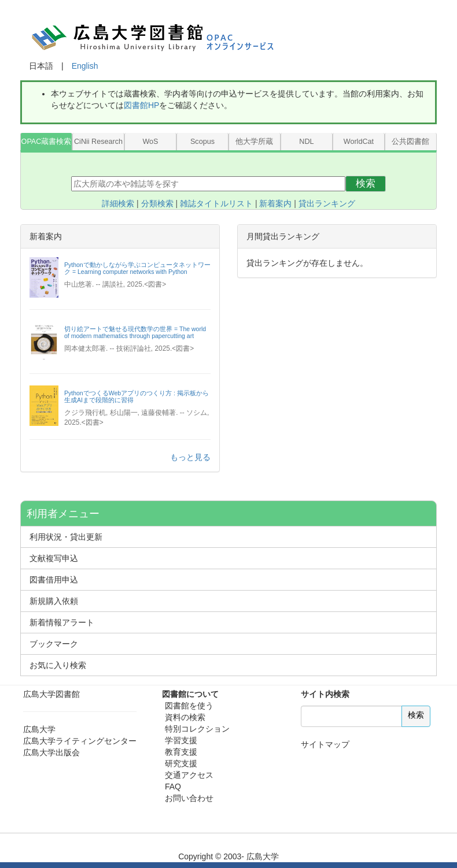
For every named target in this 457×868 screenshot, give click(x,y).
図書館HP (141, 105)
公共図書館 (410, 142)
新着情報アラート (62, 622)
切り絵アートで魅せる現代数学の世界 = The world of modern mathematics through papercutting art (135, 332)
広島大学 (39, 729)
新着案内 (275, 203)
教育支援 (181, 752)
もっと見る (190, 457)
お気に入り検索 (58, 665)
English (85, 66)
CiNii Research (98, 142)
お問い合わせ (189, 798)
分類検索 (157, 203)
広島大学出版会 (51, 752)
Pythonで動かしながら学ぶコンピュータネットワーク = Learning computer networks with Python (137, 268)
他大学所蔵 (254, 142)
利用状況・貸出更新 (66, 537)
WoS (150, 142)
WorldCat (359, 142)
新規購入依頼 (54, 601)
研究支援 (181, 763)
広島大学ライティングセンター (80, 741)
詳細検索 (118, 203)
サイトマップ (325, 744)
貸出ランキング (327, 203)
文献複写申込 (54, 558)
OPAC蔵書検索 (47, 142)
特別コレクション (197, 729)
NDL (306, 142)
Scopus (202, 142)
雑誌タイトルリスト (216, 203)
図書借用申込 (54, 580)
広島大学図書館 (51, 694)
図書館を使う (189, 706)
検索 (366, 183)
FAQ (173, 787)
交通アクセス (189, 775)
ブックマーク (54, 644)
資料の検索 (185, 717)
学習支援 (181, 740)
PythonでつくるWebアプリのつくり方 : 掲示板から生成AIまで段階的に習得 (137, 396)
